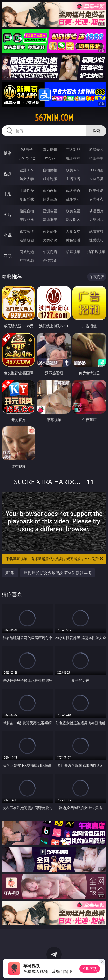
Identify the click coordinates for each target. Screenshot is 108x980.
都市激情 (27, 231)
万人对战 (73, 150)
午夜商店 (50, 252)
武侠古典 (96, 231)
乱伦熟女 (73, 199)
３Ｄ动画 (96, 170)
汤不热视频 (96, 252)
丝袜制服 (50, 179)
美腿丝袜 (27, 220)
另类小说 (50, 240)
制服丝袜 (27, 199)
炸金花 (50, 158)
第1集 (10, 573)
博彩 (8, 153)
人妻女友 (73, 231)
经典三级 (50, 199)
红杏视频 (27, 260)
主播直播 (73, 179)
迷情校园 (27, 240)
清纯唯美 (50, 220)
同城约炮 (27, 252)
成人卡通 (73, 190)
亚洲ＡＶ (27, 170)
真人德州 (50, 150)
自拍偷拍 (50, 170)
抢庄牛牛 (96, 158)
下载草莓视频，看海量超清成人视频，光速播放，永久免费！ (55, 559)
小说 (8, 235)
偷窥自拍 (27, 211)
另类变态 (96, 199)
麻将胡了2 (27, 158)
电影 (8, 194)
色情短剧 (50, 260)
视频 (8, 174)
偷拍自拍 (50, 190)
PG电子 (27, 150)
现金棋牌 (73, 158)
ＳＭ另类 (96, 179)
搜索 (96, 131)
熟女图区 (73, 220)
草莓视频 (73, 252)
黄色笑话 (73, 240)
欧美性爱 (96, 190)
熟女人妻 (27, 179)
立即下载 (90, 969)
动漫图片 (96, 211)
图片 (8, 215)
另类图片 (96, 220)
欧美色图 (73, 211)
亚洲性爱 (27, 190)
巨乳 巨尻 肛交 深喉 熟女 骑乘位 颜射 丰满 (57, 573)
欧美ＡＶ (73, 170)
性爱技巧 (96, 240)
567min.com (54, 118)
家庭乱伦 (50, 231)
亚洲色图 (50, 211)
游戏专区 (96, 150)
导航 (8, 255)
